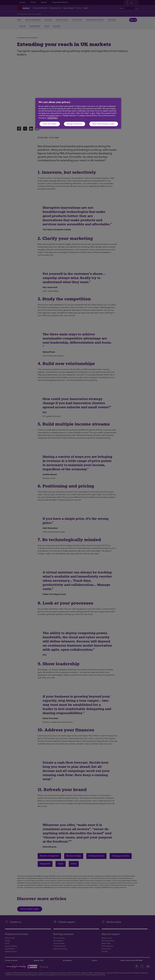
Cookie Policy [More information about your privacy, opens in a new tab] (52, 118)
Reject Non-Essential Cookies (104, 124)
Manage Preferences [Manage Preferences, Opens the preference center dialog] (75, 124)
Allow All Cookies (50, 124)
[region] (78, 113)
